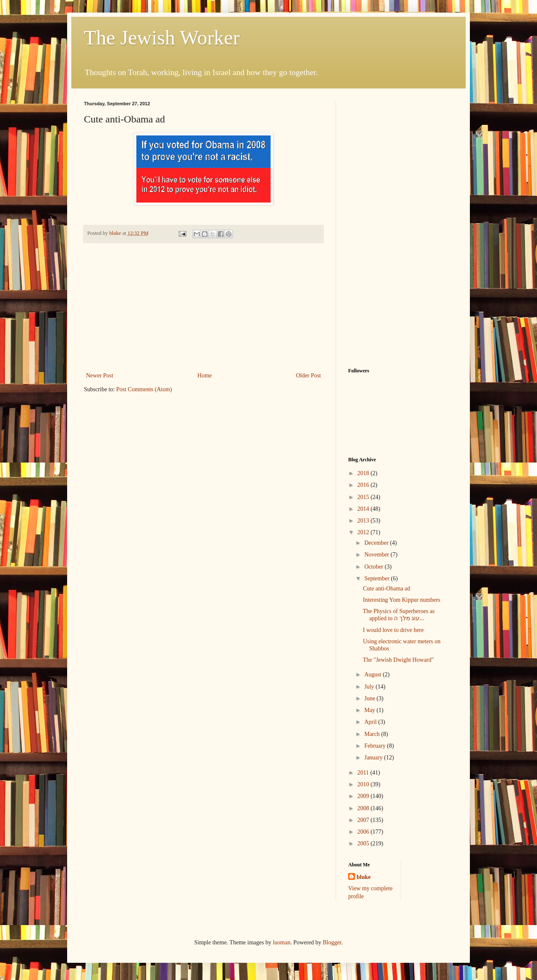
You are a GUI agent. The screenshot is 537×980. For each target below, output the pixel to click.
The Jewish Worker (162, 38)
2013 (364, 521)
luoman (282, 942)
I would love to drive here (393, 630)
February (375, 746)
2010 (364, 784)
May (370, 710)
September (377, 578)
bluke (364, 877)
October (374, 567)
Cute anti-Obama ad (387, 589)
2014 (364, 509)
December (377, 543)
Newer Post (100, 376)
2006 (364, 832)
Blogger (332, 942)
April (371, 722)
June (370, 698)
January (374, 758)
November (377, 555)
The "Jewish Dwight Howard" (398, 660)
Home (205, 376)
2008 (364, 808)
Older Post (309, 376)
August (373, 675)
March (373, 734)
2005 (364, 844)
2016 (364, 485)
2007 (364, 820)
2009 (364, 796)
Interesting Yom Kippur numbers (401, 600)
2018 (364, 473)
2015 (364, 497)
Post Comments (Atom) (144, 389)
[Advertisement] (203, 307)
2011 (364, 773)
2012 (364, 532)
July (370, 687)
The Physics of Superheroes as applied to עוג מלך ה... (399, 615)
